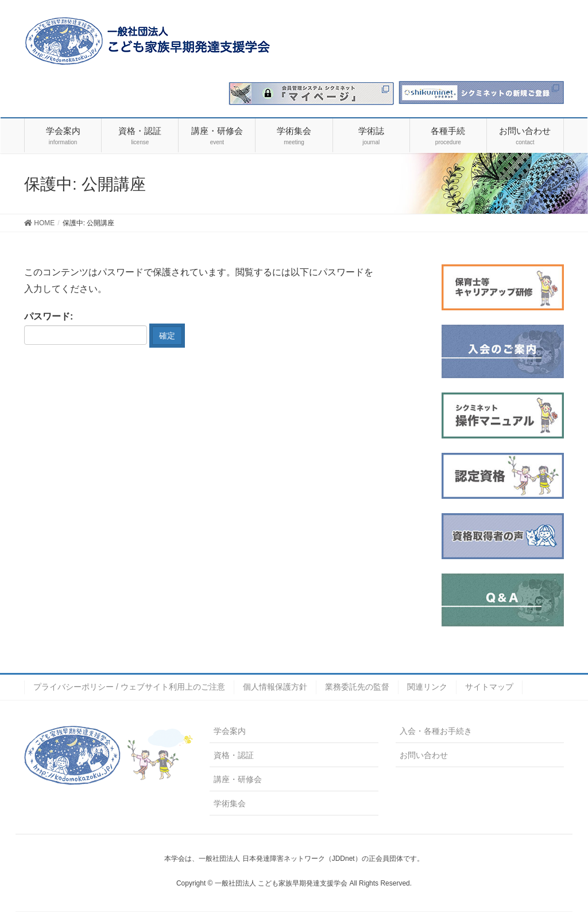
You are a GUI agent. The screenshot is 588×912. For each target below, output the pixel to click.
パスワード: (86, 328)
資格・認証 (234, 755)
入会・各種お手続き (436, 731)
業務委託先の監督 (357, 687)
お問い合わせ (424, 755)
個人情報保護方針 (275, 687)
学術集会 (230, 803)
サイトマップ (489, 687)
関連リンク (427, 687)
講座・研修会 (238, 779)
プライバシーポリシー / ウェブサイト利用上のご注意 (129, 687)
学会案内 (230, 731)
